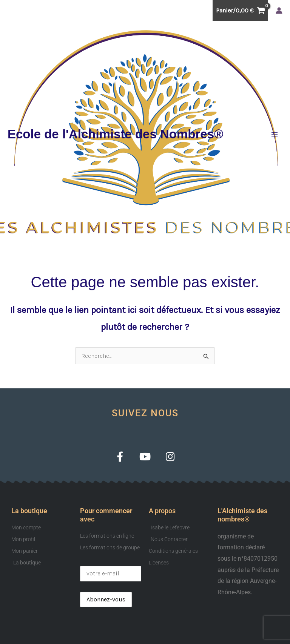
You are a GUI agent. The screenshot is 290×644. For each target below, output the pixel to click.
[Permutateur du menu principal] (275, 134)
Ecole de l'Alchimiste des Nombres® (115, 134)
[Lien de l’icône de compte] (279, 11)
